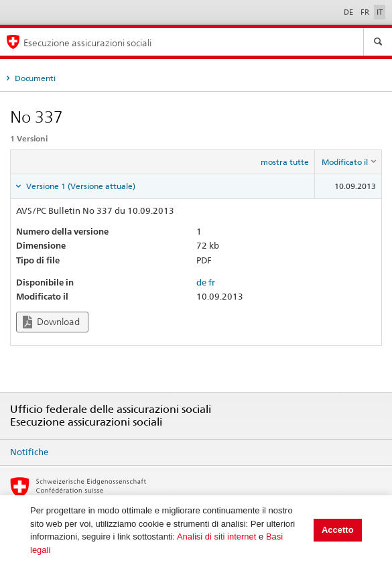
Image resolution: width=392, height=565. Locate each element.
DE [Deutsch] (349, 12)
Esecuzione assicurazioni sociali (87, 43)
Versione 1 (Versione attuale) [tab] (80, 186)
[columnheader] (348, 162)
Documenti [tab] (34, 78)
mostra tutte (285, 162)
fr (212, 282)
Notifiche (29, 452)
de (201, 282)
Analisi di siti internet (217, 537)
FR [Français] (366, 12)
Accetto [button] (338, 530)
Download (51, 322)
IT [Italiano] (380, 12)
